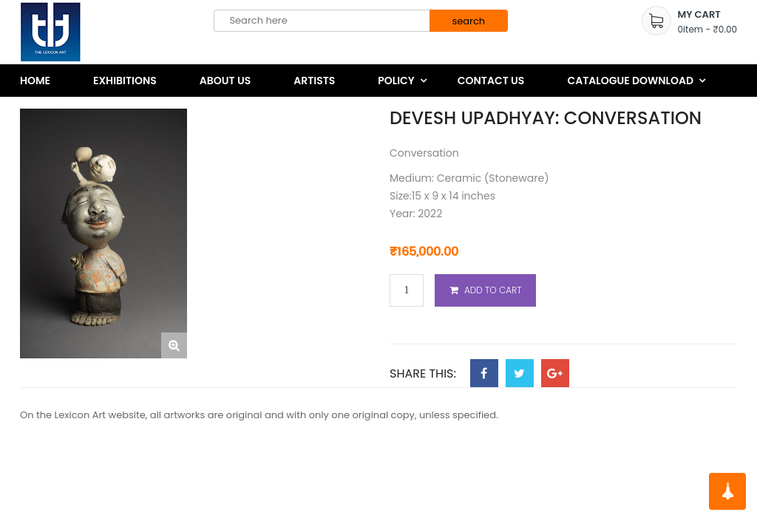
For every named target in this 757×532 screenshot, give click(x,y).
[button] (174, 345)
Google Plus (555, 373)
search (468, 21)
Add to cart (493, 290)
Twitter (519, 373)
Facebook (484, 373)
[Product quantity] (407, 291)
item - (707, 29)
